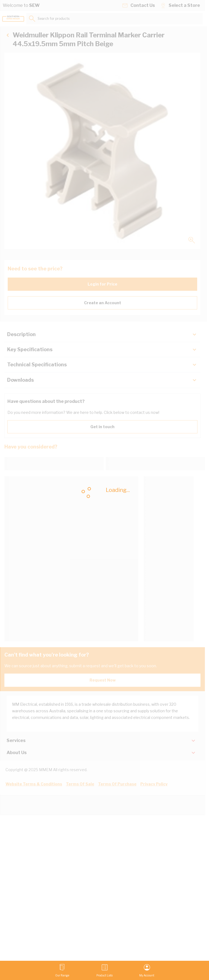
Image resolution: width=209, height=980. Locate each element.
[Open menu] (62, 970)
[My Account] (147, 970)
